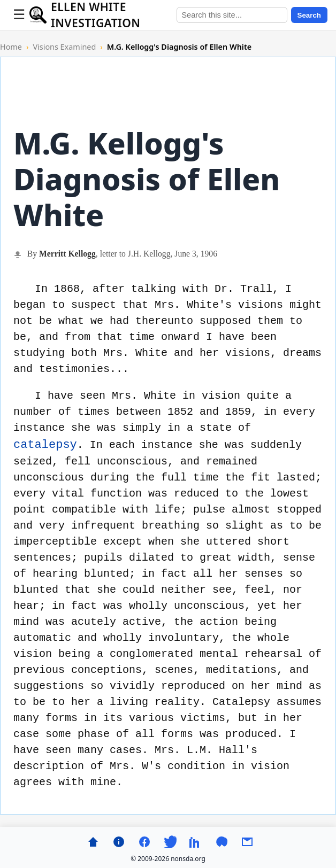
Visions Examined (64, 47)
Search (309, 15)
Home (11, 47)
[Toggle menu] (19, 15)
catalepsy (45, 445)
